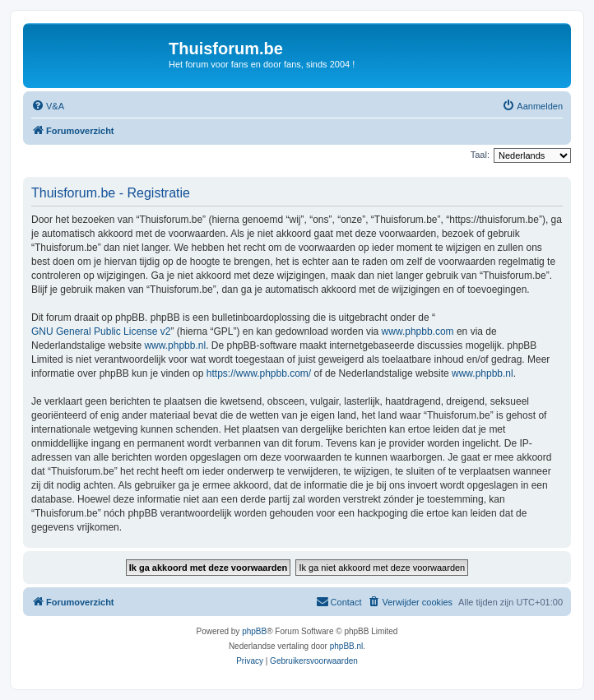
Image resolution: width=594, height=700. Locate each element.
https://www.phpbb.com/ (259, 373)
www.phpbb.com (418, 331)
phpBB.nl (347, 646)
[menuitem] (48, 106)
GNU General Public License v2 (101, 331)
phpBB (254, 631)
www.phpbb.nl (175, 345)
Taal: (480, 155)
